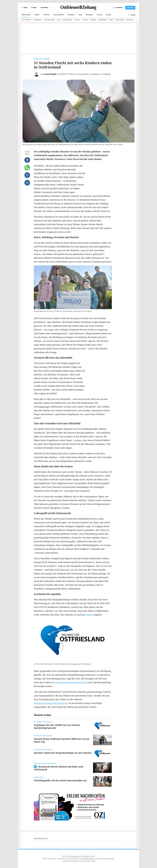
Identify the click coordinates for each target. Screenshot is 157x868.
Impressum (62, 859)
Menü (24, 8)
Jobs (80, 15)
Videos (37, 15)
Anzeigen (89, 15)
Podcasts (71, 15)
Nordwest (38, 20)
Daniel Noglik (50, 74)
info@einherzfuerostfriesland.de (71, 682)
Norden (93, 20)
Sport (111, 20)
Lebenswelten (59, 15)
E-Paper (34, 8)
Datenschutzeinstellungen (104, 859)
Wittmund (103, 20)
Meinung (130, 20)
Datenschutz (52, 859)
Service (100, 15)
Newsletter (45, 8)
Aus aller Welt (49, 20)
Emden (85, 20)
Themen (46, 15)
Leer (59, 20)
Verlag (108, 15)
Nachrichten (26, 15)
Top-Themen (27, 20)
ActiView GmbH (90, 861)
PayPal (90, 615)
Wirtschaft (120, 20)
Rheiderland (68, 20)
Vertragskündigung (86, 859)
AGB (44, 859)
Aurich (77, 20)
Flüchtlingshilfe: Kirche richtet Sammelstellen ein (60, 780)
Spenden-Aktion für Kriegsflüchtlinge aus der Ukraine (63, 753)
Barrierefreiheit (73, 859)
